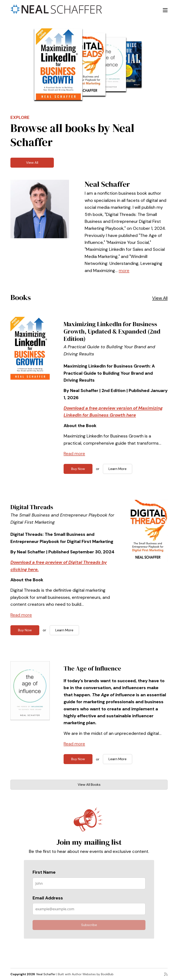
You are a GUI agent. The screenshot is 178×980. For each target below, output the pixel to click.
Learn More (118, 469)
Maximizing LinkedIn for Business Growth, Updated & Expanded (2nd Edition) (112, 331)
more (124, 271)
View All (32, 163)
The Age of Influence (92, 668)
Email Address (48, 898)
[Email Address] (89, 909)
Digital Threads (32, 507)
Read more (74, 454)
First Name (44, 872)
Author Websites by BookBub (93, 974)
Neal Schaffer (46, 974)
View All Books (89, 785)
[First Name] (89, 883)
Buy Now (78, 469)
